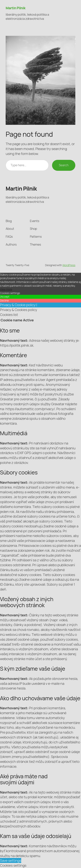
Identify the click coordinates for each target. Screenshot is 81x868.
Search (64, 165)
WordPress (69, 265)
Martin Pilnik (16, 8)
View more (6, 289)
